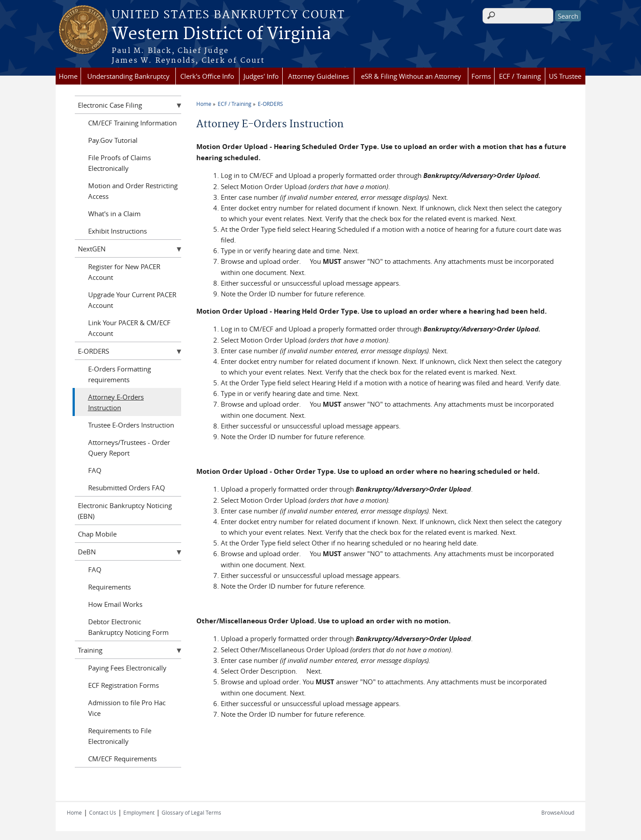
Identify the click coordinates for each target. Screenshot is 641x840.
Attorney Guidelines (318, 76)
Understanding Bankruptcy (128, 76)
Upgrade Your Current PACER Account (132, 300)
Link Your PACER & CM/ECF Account (129, 328)
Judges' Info (261, 76)
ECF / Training (520, 76)
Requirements (110, 587)
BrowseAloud (558, 812)
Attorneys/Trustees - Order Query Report (129, 448)
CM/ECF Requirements (122, 759)
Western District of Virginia (221, 34)
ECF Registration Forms (124, 685)
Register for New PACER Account (124, 272)
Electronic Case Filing (110, 105)
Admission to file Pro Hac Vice (127, 708)
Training (90, 650)
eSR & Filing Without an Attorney (411, 76)
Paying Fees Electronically (127, 668)
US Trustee (565, 76)
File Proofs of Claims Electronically (120, 163)
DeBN (87, 552)
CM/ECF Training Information (132, 123)
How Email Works (115, 604)
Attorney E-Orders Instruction (116, 402)
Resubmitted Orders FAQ (127, 488)
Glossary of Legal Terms (191, 812)
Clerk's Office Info (207, 76)
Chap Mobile (97, 534)
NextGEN (92, 249)
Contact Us (103, 812)
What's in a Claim (114, 214)
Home (68, 76)
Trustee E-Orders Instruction (131, 425)
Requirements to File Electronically (120, 736)
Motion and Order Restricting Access (133, 191)
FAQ (95, 470)
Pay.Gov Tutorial (113, 140)
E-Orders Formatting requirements (120, 374)
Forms (481, 76)
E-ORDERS (270, 104)
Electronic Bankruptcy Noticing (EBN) (125, 511)
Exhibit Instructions (118, 231)
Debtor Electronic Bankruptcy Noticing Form (128, 627)
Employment (139, 812)
